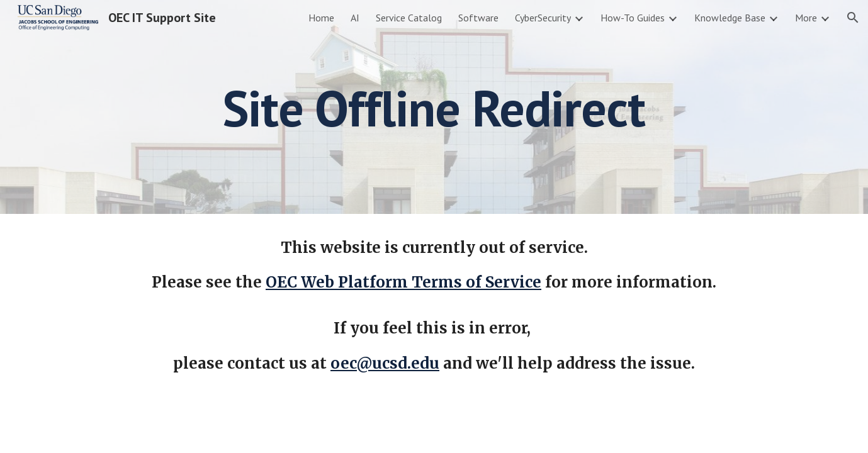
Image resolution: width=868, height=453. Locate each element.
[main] (434, 107)
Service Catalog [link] (409, 18)
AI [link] (355, 18)
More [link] (806, 18)
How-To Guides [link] (633, 18)
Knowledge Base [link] (730, 18)
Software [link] (478, 18)
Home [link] (321, 18)
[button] (853, 18)
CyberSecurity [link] (543, 18)
